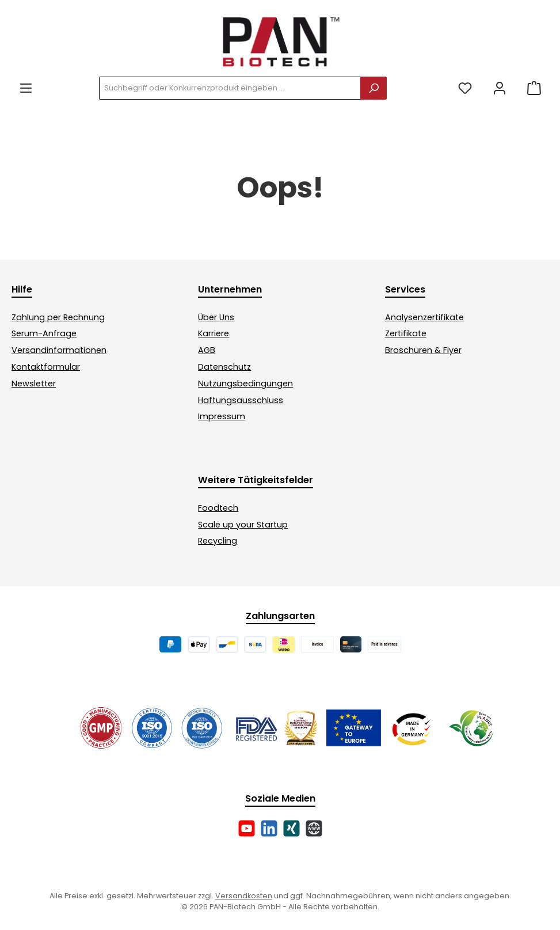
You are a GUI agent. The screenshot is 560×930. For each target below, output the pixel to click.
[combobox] (230, 88)
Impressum (222, 416)
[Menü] (26, 88)
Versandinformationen (59, 350)
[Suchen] (374, 88)
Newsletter (34, 384)
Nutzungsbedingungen (245, 384)
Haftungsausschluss (241, 400)
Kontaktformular (46, 367)
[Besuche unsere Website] (314, 828)
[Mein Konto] (500, 88)
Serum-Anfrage (44, 333)
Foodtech (218, 508)
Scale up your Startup (243, 525)
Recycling (218, 541)
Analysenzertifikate (424, 317)
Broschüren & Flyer (423, 350)
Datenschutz (224, 367)
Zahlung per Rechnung (58, 317)
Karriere (214, 333)
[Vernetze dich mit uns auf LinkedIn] (269, 828)
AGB (207, 350)
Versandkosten (244, 896)
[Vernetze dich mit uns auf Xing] (292, 828)
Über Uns (216, 317)
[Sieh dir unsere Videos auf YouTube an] (247, 828)
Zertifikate (406, 333)
